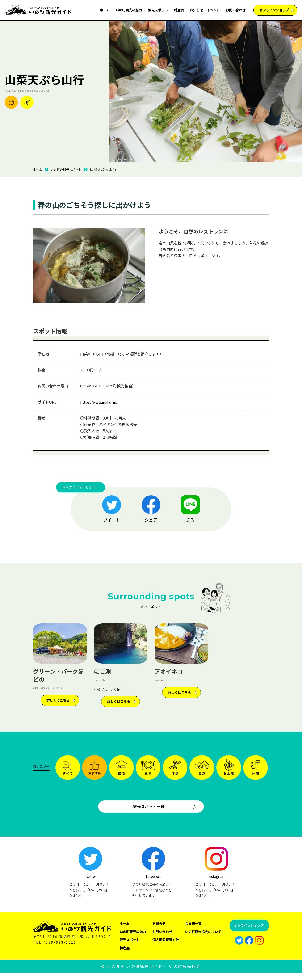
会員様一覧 (193, 930)
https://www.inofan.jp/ (100, 402)
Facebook (176, 870)
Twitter (115, 870)
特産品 (179, 10)
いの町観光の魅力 (129, 10)
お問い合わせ (236, 10)
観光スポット (158, 10)
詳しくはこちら (58, 700)
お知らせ (159, 930)
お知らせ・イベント (205, 10)
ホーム (105, 10)
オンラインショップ (274, 10)
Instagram (238, 870)
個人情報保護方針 (166, 947)
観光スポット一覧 (148, 810)
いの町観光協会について (203, 938)
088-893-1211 (61, 949)
